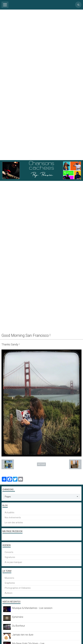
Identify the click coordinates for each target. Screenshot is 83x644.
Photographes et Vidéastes (18, 588)
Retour (41, 464)
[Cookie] (6, 638)
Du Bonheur (19, 626)
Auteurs (9, 593)
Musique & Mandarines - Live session (32, 608)
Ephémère (18, 617)
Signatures (10, 557)
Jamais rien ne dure (23, 635)
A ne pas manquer (13, 562)
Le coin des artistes (14, 523)
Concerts (9, 552)
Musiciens (9, 578)
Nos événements (13, 518)
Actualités (10, 513)
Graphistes (10, 583)
